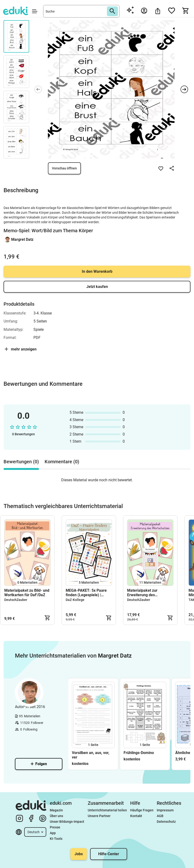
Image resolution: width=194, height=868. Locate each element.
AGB (160, 816)
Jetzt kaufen (97, 287)
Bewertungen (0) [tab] (21, 462)
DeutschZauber (16, 600)
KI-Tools (56, 839)
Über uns (56, 816)
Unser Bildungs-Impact (67, 822)
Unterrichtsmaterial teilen (107, 810)
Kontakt (136, 816)
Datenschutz (166, 822)
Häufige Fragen (142, 810)
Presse (55, 827)
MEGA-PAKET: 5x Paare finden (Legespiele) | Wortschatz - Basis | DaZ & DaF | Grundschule (88, 593)
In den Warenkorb (97, 271)
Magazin (56, 810)
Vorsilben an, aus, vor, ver (91, 755)
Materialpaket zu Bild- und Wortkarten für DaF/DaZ (27, 593)
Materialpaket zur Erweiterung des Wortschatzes (142, 593)
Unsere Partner (99, 816)
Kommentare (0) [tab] (62, 462)
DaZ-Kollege (75, 600)
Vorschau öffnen (64, 168)
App (53, 833)
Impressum (165, 810)
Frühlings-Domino (139, 753)
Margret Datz (22, 239)
